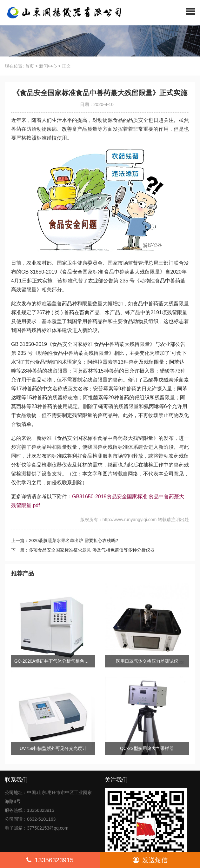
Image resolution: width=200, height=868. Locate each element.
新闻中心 (48, 66)
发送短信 (150, 860)
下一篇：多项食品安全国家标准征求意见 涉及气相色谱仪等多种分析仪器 (83, 550)
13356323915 (50, 860)
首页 (30, 66)
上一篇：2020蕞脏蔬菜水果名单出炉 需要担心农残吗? (65, 540)
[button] (191, 11)
